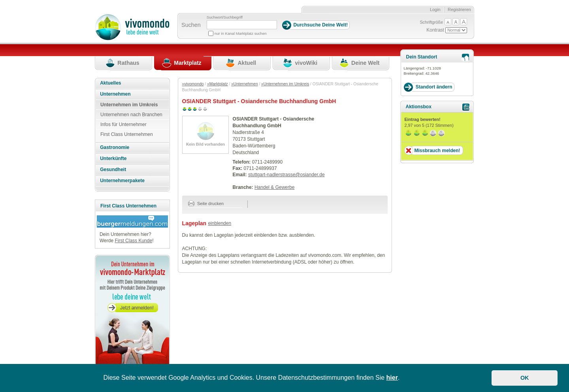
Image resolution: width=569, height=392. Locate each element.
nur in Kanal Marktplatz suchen (241, 33)
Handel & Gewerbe (274, 187)
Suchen (191, 25)
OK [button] (525, 378)
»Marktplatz (218, 84)
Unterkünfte (113, 158)
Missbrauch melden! (437, 151)
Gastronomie (115, 147)
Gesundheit (113, 170)
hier (392, 378)
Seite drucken (206, 204)
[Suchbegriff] (242, 25)
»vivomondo (193, 84)
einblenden (219, 223)
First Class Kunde (133, 241)
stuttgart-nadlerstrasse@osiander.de (286, 175)
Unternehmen (115, 94)
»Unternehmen (244, 84)
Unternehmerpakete (122, 181)
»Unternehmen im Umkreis (285, 84)
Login (435, 9)
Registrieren (459, 9)
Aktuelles (110, 83)
